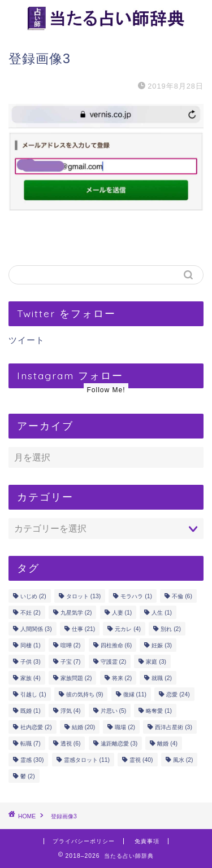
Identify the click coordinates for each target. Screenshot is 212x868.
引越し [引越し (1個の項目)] (33, 694)
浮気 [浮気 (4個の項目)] (71, 711)
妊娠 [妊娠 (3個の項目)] (162, 645)
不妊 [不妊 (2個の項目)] (31, 613)
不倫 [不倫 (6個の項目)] (182, 596)
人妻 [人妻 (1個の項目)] (122, 613)
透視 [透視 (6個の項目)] (71, 744)
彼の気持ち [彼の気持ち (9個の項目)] (85, 694)
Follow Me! (106, 390)
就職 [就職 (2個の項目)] (162, 678)
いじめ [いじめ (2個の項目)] (33, 596)
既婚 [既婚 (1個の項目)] (31, 711)
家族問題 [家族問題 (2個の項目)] (76, 678)
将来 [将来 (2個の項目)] (122, 678)
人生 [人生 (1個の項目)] (162, 613)
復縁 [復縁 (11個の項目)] (135, 694)
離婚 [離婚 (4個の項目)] (167, 744)
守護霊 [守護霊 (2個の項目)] (114, 662)
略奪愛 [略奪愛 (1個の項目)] (159, 711)
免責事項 (147, 841)
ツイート (27, 340)
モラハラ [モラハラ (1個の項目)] (136, 596)
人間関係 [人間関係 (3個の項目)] (36, 629)
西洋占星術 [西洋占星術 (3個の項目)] (174, 727)
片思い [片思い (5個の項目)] (114, 711)
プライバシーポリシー (84, 841)
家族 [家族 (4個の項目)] (31, 678)
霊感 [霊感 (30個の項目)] (32, 760)
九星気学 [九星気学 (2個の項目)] (76, 613)
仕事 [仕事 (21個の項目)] (83, 629)
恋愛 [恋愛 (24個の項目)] (178, 694)
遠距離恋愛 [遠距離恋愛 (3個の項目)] (119, 744)
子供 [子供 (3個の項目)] (31, 662)
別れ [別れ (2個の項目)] (171, 629)
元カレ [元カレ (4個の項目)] (128, 629)
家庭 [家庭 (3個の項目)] (156, 662)
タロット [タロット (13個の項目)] (83, 596)
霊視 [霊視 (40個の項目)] (141, 760)
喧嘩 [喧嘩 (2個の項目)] (71, 645)
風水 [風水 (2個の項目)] (183, 760)
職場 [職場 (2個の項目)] (125, 727)
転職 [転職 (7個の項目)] (31, 744)
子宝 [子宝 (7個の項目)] (71, 662)
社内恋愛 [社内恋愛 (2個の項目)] (36, 727)
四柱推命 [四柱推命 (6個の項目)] (116, 645)
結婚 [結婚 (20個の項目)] (83, 727)
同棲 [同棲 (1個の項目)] (31, 645)
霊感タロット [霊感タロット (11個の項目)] (87, 760)
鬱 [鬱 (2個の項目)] (28, 776)
